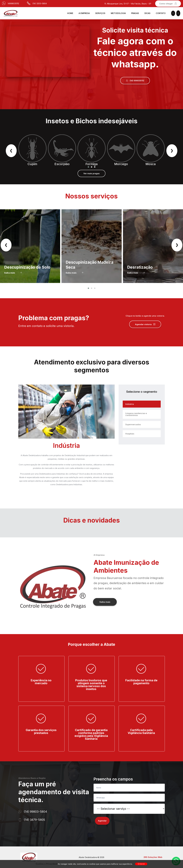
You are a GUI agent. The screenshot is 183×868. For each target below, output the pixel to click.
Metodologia (118, 13)
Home (70, 13)
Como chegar (168, 4)
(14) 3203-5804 (40, 3)
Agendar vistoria (145, 324)
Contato (161, 13)
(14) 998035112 (135, 81)
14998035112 (13, 3)
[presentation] (11, 150)
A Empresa (84, 13)
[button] (88, 167)
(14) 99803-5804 (35, 812)
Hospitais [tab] (130, 434)
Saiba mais (13, 273)
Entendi (141, 864)
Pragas (135, 13)
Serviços (100, 13)
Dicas (147, 13)
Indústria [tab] (130, 404)
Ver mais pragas (91, 173)
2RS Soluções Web (153, 857)
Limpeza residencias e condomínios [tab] (136, 414)
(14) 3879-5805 (34, 820)
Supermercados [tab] (133, 424)
